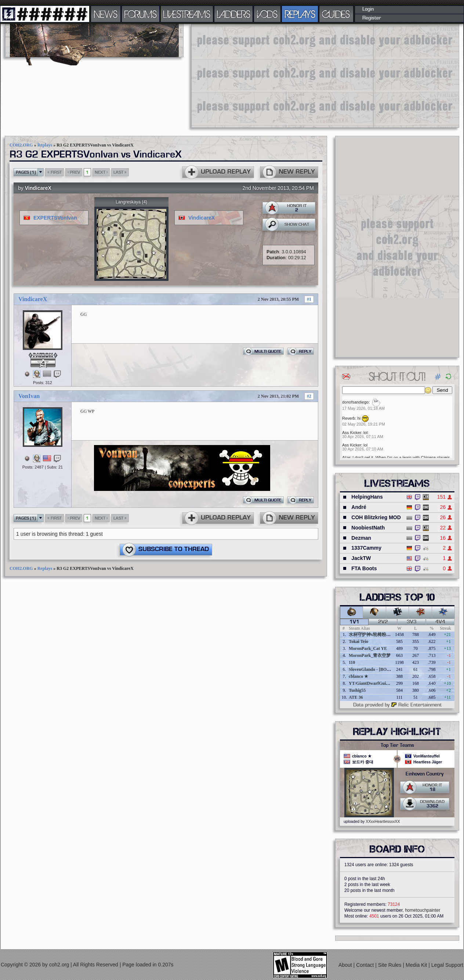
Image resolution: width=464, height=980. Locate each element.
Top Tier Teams (397, 745)
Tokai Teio (358, 641)
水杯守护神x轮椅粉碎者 (372, 634)
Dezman (361, 538)
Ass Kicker (352, 433)
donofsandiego (355, 402)
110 (352, 662)
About (346, 965)
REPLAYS (300, 14)
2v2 (383, 622)
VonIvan (29, 396)
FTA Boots (364, 568)
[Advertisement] (290, 75)
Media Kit (417, 965)
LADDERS (234, 14)
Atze (346, 458)
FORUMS (141, 14)
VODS (267, 14)
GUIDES (336, 14)
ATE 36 (356, 697)
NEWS (106, 14)
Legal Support (447, 965)
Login (368, 9)
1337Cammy (366, 548)
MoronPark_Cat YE (368, 648)
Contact (366, 965)
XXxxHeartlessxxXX (383, 821)
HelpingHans (367, 497)
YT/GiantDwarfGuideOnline (376, 683)
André (359, 507)
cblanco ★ (358, 676)
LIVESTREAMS (187, 14)
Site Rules (391, 965)
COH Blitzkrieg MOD (376, 517)
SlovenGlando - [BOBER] (373, 669)
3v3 (412, 622)
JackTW (361, 558)
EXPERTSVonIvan (55, 218)
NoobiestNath (368, 528)
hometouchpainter (423, 910)
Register (372, 18)
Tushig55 (357, 690)
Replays (45, 145)
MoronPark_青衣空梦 (370, 655)
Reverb (349, 418)
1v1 (354, 622)
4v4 (440, 622)
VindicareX (38, 188)
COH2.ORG (21, 145)
